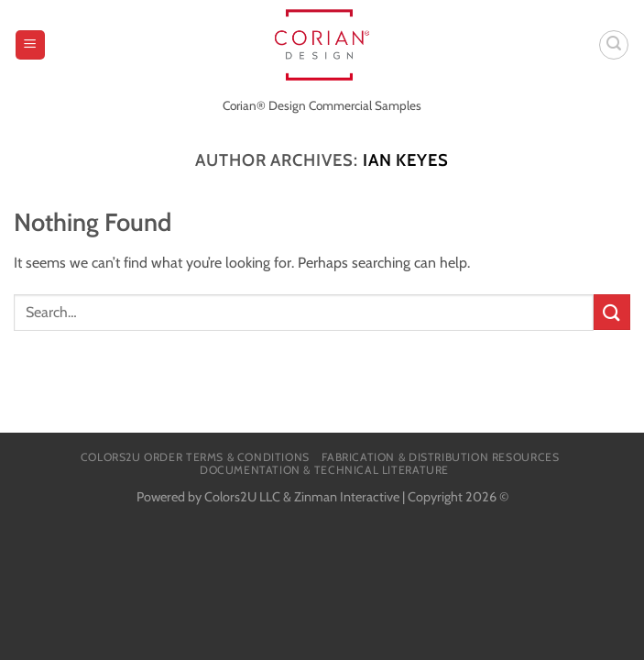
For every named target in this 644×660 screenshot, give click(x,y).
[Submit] (612, 312)
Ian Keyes (406, 160)
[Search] (614, 45)
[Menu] (30, 45)
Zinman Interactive (347, 497)
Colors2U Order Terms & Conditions (195, 457)
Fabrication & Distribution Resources (440, 457)
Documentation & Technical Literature (324, 470)
